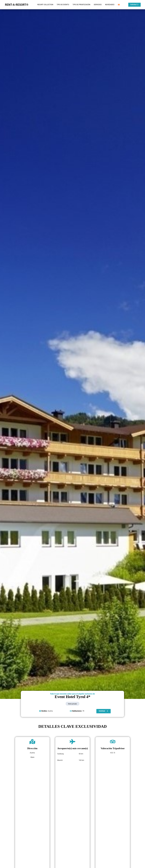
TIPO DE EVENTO (63, 5)
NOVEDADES (110, 5)
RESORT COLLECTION (45, 5)
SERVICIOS (98, 5)
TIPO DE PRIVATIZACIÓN (81, 5)
